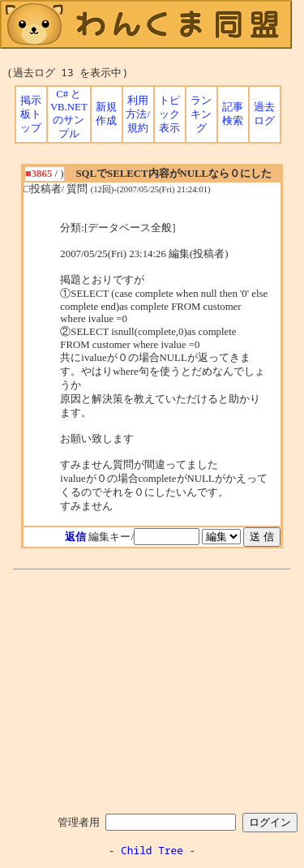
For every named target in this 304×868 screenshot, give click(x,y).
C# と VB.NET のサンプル (69, 114)
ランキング (201, 114)
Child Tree (152, 850)
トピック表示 (169, 114)
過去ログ (264, 114)
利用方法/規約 (138, 114)
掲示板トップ (31, 114)
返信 (75, 537)
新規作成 (106, 114)
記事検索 (233, 114)
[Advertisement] (152, 689)
